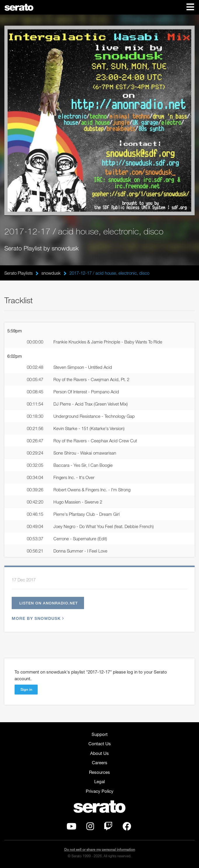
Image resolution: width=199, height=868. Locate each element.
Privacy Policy (100, 791)
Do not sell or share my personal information (100, 849)
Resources (99, 772)
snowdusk (51, 273)
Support (100, 734)
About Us (99, 753)
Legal (99, 781)
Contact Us (100, 744)
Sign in (26, 689)
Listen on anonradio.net (49, 603)
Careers (100, 762)
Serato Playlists (19, 273)
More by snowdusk (37, 618)
